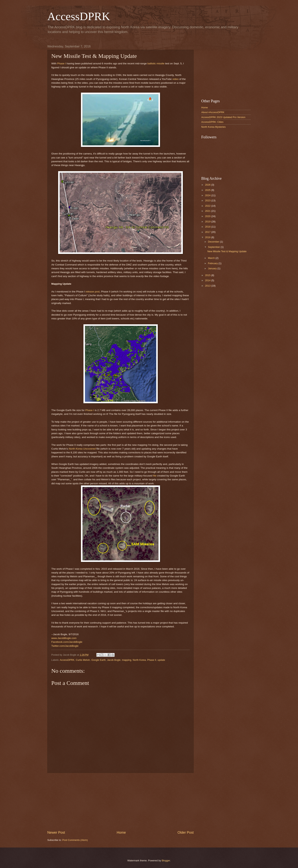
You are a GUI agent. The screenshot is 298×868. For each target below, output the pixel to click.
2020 (208, 216)
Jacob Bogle (114, 660)
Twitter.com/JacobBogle (65, 646)
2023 (208, 200)
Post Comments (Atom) (75, 840)
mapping (126, 660)
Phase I (62, 63)
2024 (208, 195)
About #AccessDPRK (213, 112)
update (161, 660)
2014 (208, 280)
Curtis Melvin (83, 660)
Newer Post (56, 833)
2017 (208, 232)
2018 (208, 227)
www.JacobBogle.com (64, 638)
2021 (208, 211)
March (212, 258)
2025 (208, 190)
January (213, 268)
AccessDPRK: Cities (212, 122)
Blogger (166, 861)
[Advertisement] (120, 802)
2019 (208, 222)
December (214, 242)
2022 (208, 206)
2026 (208, 185)
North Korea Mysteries (213, 127)
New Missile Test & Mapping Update (227, 251)
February (213, 263)
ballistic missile (156, 63)
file (155, 476)
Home (121, 833)
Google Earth (98, 660)
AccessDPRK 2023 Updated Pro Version (223, 117)
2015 (208, 275)
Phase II (152, 660)
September (214, 247)
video (175, 79)
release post (93, 292)
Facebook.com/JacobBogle (67, 642)
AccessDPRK (79, 16)
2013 (208, 286)
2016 (208, 237)
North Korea (139, 660)
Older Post (186, 833)
